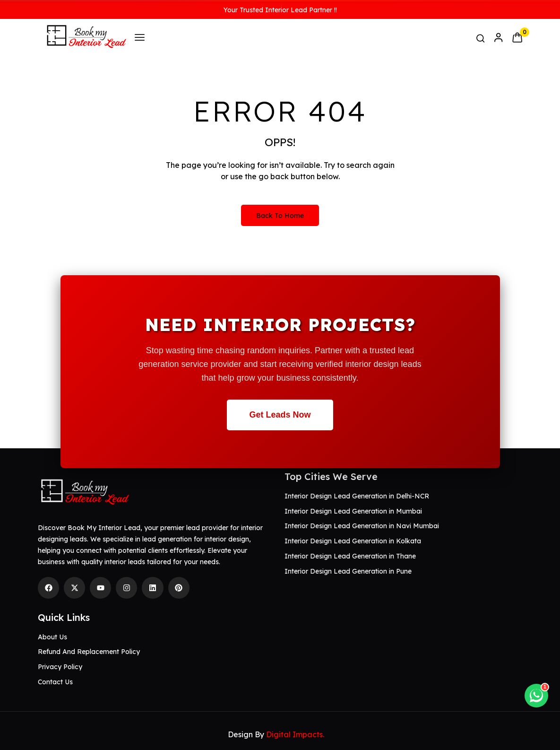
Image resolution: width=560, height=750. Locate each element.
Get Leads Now (280, 415)
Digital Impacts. (295, 734)
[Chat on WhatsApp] (536, 696)
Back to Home (280, 216)
